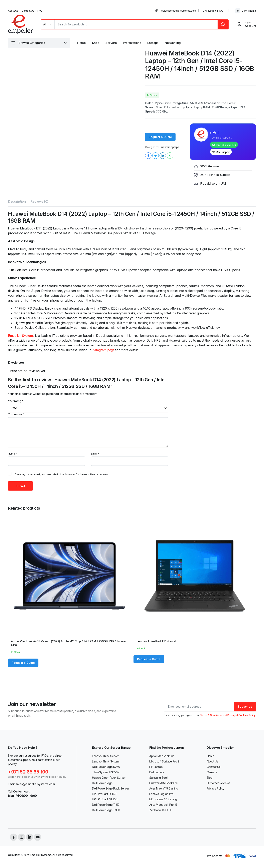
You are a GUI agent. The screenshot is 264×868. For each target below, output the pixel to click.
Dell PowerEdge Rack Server (111, 788)
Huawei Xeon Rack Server (109, 778)
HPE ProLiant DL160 (104, 794)
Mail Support (223, 152)
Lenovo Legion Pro (161, 794)
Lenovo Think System (106, 761)
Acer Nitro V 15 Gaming (164, 788)
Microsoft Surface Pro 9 (164, 761)
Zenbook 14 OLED (161, 810)
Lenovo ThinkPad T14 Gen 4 (156, 641)
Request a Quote (160, 137)
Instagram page (103, 350)
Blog (210, 778)
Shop (96, 43)
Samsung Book (159, 778)
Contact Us (28, 11)
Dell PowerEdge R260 (106, 767)
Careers (212, 772)
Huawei (164, 147)
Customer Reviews (219, 783)
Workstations (132, 43)
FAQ (40, 11)
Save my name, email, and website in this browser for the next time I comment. (62, 474)
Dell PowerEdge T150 (106, 805)
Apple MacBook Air (162, 756)
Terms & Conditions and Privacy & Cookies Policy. (228, 715)
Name (13, 454)
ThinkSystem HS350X (106, 772)
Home (81, 43)
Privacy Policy (216, 788)
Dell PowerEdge (102, 783)
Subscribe (245, 707)
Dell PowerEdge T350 (106, 810)
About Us (13, 11)
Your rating (16, 401)
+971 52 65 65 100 (212, 11)
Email (95, 454)
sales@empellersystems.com (179, 11)
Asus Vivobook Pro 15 (163, 805)
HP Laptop (156, 767)
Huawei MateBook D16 (164, 783)
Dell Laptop (156, 772)
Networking (173, 43)
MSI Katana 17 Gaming (163, 799)
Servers (111, 43)
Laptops (153, 43)
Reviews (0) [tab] (39, 201)
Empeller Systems (21, 336)
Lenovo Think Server (105, 756)
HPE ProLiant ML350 (105, 799)
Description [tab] (17, 201)
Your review (16, 414)
